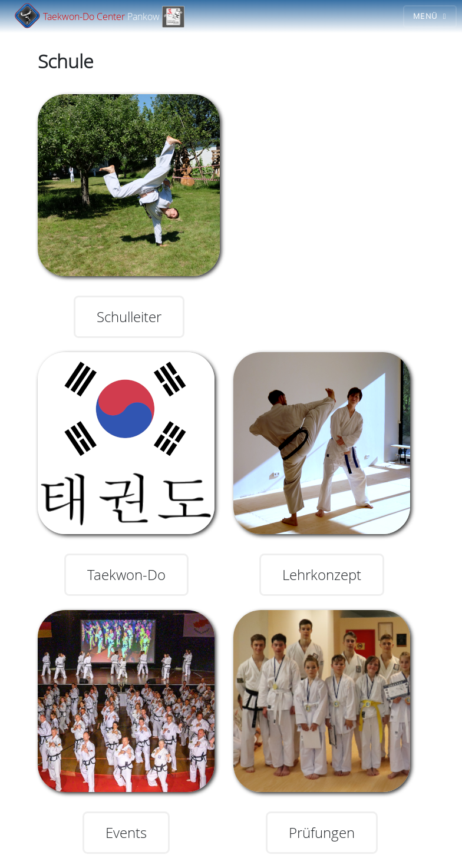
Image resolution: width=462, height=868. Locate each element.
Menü (425, 16)
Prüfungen (322, 833)
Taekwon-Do (126, 575)
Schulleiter (129, 317)
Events (126, 833)
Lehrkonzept (322, 575)
